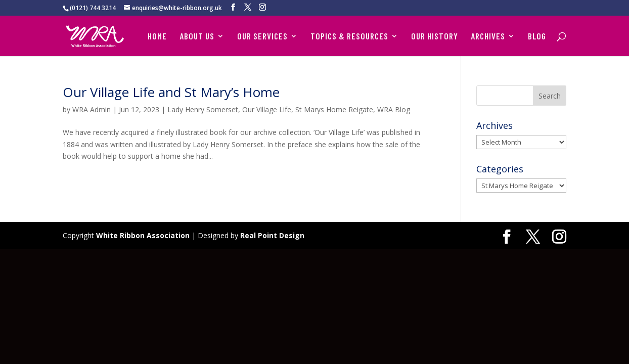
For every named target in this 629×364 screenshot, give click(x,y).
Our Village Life (267, 109)
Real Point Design (272, 235)
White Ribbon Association (143, 235)
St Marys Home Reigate (334, 109)
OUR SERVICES (262, 37)
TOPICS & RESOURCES (349, 37)
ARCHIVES (488, 37)
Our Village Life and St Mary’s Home (171, 92)
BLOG (537, 37)
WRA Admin (92, 109)
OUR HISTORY (435, 37)
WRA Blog (394, 109)
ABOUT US (197, 37)
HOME (157, 37)
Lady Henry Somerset (203, 109)
